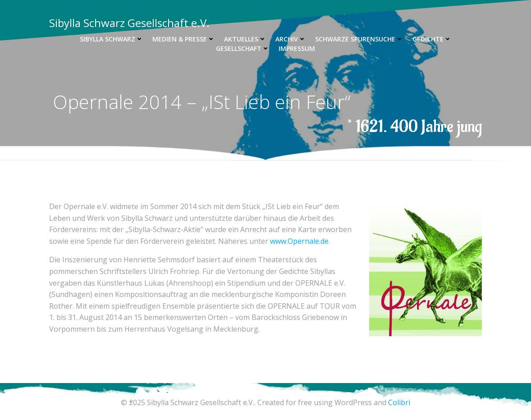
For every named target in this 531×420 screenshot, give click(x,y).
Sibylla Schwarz (112, 39)
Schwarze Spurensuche (359, 39)
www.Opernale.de (299, 241)
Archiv (291, 39)
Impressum (297, 48)
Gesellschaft (243, 48)
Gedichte (432, 39)
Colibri (399, 402)
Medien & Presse (184, 39)
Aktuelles (245, 39)
